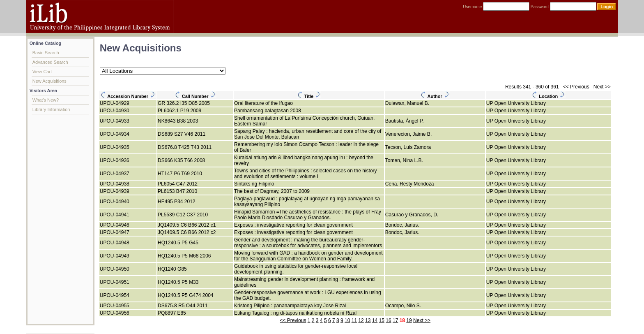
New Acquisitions (49, 81)
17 (395, 320)
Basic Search (46, 53)
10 (347, 320)
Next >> (602, 87)
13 (368, 320)
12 (361, 320)
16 (388, 320)
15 (382, 320)
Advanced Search (50, 62)
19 (409, 320)
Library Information (51, 109)
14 (375, 320)
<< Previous (576, 87)
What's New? (46, 100)
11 (354, 320)
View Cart (42, 72)
